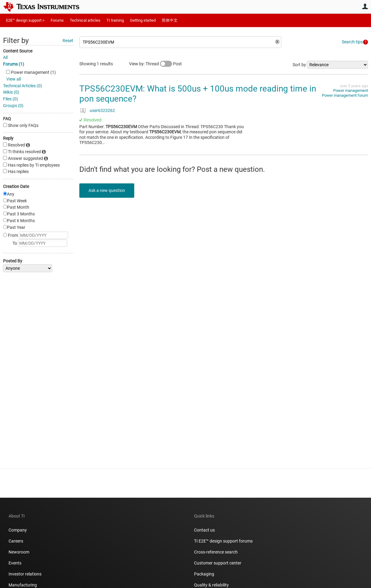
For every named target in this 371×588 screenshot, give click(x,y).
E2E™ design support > (25, 20)
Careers (16, 541)
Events (15, 563)
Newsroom (19, 552)
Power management (351, 90)
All (5, 57)
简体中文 (170, 20)
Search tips (352, 42)
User (365, 6)
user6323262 (102, 110)
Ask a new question (107, 190)
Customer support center (218, 563)
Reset (68, 41)
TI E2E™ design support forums (223, 541)
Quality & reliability (211, 585)
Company (18, 530)
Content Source (18, 51)
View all (14, 79)
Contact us (204, 530)
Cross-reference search (216, 552)
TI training (115, 20)
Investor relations (25, 574)
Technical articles (85, 20)
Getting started (143, 20)
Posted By (13, 261)
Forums (57, 20)
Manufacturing (23, 585)
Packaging (204, 574)
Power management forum (345, 95)
